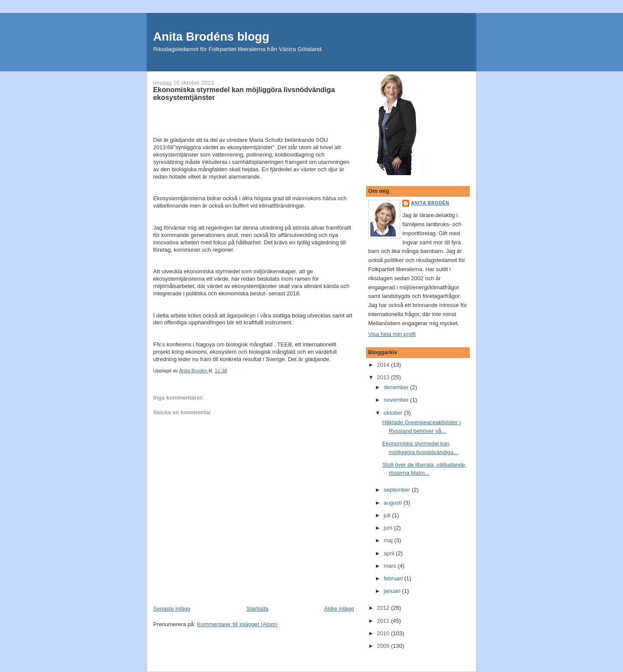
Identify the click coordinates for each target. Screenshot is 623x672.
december (397, 387)
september (398, 490)
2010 (384, 633)
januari (393, 591)
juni (389, 528)
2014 (384, 365)
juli (388, 515)
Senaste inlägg (172, 609)
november (397, 400)
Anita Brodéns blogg (211, 37)
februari (394, 578)
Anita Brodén (430, 203)
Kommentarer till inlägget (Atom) (237, 624)
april (390, 553)
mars (391, 566)
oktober (394, 413)
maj (389, 540)
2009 (384, 646)
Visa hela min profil (392, 334)
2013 (384, 377)
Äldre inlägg (339, 609)
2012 (384, 608)
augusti (394, 503)
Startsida (257, 609)
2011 (384, 621)
